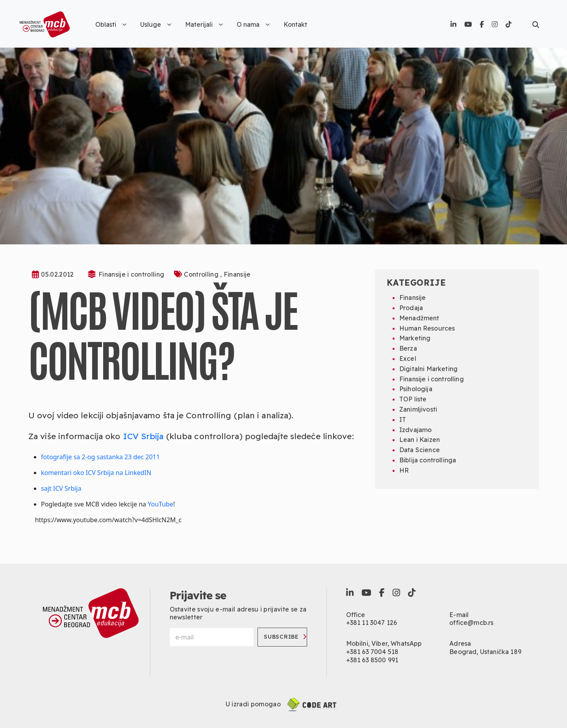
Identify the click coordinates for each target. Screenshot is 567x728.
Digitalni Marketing (428, 369)
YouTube (160, 504)
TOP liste (413, 399)
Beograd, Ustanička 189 (485, 652)
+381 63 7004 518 (372, 652)
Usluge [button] (156, 24)
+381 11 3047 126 (372, 623)
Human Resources (427, 328)
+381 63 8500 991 (372, 660)
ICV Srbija (143, 436)
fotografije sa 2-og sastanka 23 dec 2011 (100, 457)
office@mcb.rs (471, 623)
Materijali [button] (204, 24)
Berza (408, 348)
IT (403, 419)
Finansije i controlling (131, 274)
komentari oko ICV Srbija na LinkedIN (96, 473)
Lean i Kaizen (420, 440)
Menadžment (419, 318)
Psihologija (416, 389)
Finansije (237, 274)
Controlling (202, 274)
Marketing (415, 338)
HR (404, 470)
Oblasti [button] (111, 24)
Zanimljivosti (418, 409)
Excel (408, 358)
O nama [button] (253, 24)
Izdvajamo (415, 430)
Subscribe (285, 637)
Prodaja (411, 308)
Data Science (420, 450)
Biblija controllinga (428, 460)
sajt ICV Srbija (61, 488)
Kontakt (295, 24)
